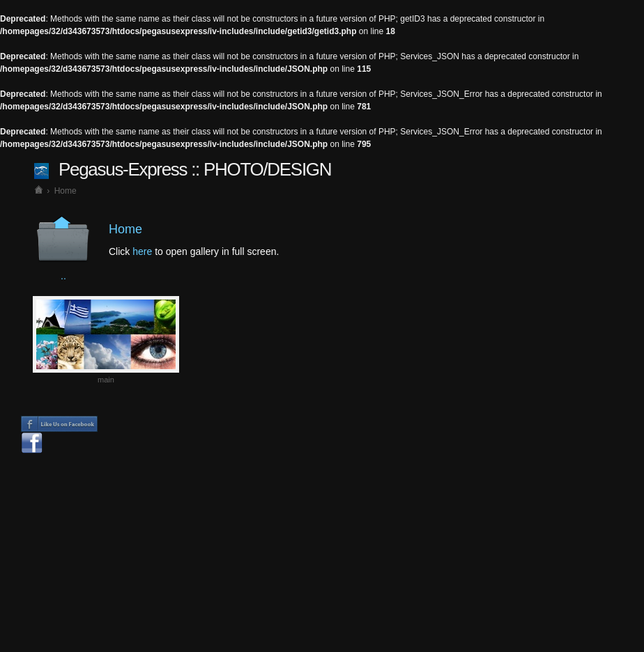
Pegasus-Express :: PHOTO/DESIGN (195, 169)
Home (66, 191)
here (142, 251)
